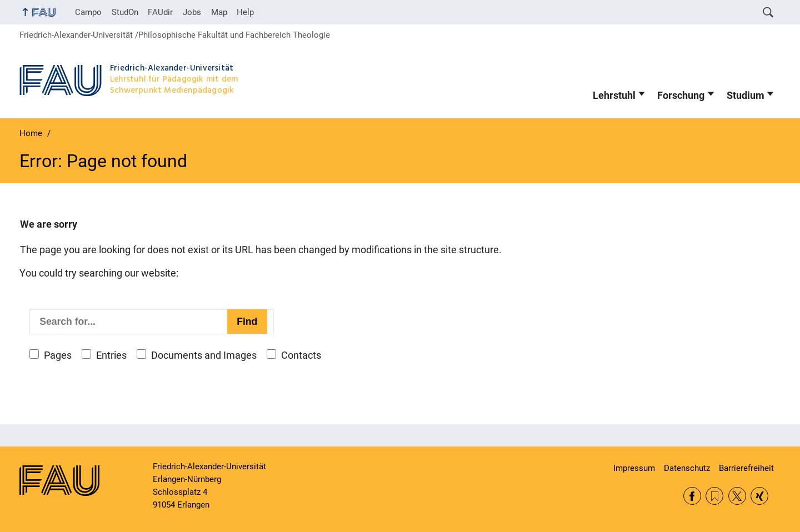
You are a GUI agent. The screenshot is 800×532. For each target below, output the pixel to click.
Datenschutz (687, 468)
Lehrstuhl (614, 96)
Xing (759, 496)
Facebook (692, 496)
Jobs (192, 12)
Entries (111, 355)
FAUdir (160, 12)
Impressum (634, 468)
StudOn (125, 12)
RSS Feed (714, 496)
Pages (58, 355)
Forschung (681, 96)
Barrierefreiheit (746, 468)
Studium (746, 96)
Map (219, 12)
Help (245, 12)
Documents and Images (204, 355)
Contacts (301, 355)
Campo (88, 12)
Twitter (737, 496)
